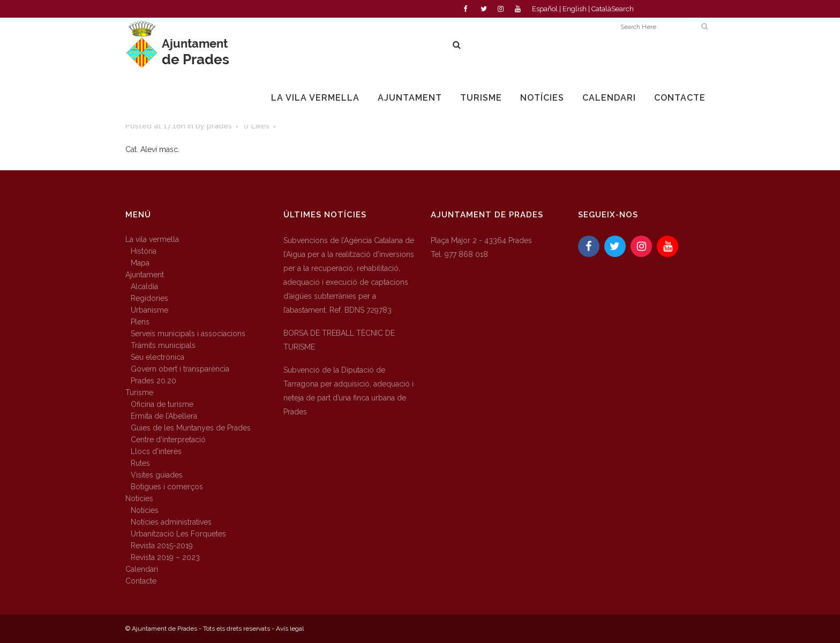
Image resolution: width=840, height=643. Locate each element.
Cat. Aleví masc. (152, 149)
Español (545, 9)
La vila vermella (152, 239)
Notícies (139, 498)
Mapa (140, 263)
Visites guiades (157, 475)
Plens (140, 322)
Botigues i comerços (167, 487)
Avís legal (290, 629)
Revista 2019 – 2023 (165, 557)
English (575, 9)
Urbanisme (149, 310)
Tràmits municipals (163, 345)
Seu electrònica (157, 357)
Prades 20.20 (153, 381)
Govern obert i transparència (180, 369)
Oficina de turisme (162, 404)
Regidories (149, 298)
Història (144, 251)
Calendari (142, 569)
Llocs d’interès (156, 451)
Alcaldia (144, 286)
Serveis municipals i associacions (188, 334)
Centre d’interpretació (168, 440)
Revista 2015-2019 (162, 546)
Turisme (139, 392)
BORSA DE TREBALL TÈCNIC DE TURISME (339, 340)
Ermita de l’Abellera (164, 416)
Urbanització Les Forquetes (178, 534)
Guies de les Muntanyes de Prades (191, 428)
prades (219, 126)
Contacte (141, 581)
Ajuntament (145, 275)
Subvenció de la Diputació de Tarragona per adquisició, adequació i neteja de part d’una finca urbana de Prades (348, 391)
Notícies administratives (171, 522)
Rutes (140, 463)
